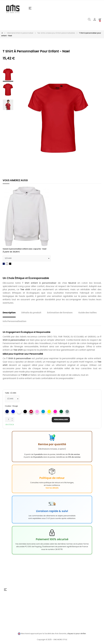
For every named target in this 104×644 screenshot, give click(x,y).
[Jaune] (49, 412)
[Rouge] (31, 412)
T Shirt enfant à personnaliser (39, 283)
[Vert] (61, 412)
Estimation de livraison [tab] (60, 313)
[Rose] (55, 412)
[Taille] (12, 399)
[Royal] (13, 412)
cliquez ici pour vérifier (77, 634)
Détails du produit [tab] (31, 313)
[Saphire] (43, 412)
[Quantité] (10, 420)
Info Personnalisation (15, 321)
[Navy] (7, 412)
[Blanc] (19, 412)
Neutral (72, 283)
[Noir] (25, 412)
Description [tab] (9, 313)
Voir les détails (52, 488)
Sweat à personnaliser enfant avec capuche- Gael (24, 249)
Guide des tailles (87, 313)
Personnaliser (61, 420)
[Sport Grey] (67, 412)
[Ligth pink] (37, 412)
